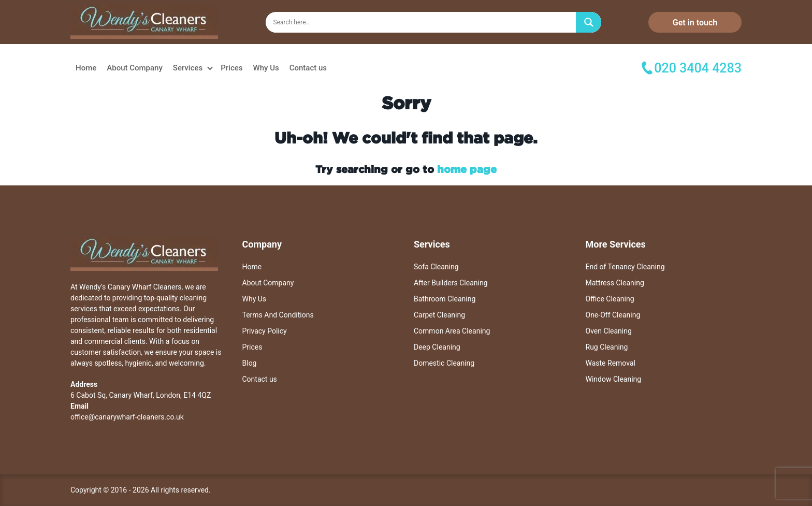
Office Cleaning (610, 299)
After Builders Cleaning (451, 283)
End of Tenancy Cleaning (625, 267)
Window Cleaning (614, 379)
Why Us (266, 68)
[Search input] (423, 22)
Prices (231, 68)
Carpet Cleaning (439, 315)
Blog (250, 363)
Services (188, 68)
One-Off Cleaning (613, 315)
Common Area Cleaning (452, 331)
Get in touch (695, 23)
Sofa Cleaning (436, 267)
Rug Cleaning (607, 347)
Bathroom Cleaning (445, 299)
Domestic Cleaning (444, 363)
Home (86, 68)
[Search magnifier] (589, 22)
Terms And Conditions (278, 315)
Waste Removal (611, 363)
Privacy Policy (265, 331)
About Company (135, 68)
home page (467, 169)
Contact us (308, 68)
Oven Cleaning (609, 331)
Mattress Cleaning (615, 283)
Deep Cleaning (437, 347)
